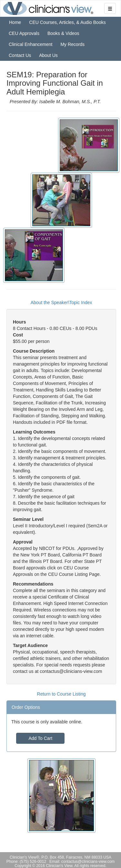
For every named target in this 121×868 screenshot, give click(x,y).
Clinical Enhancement (30, 44)
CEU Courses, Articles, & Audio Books (67, 22)
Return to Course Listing (61, 694)
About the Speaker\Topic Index (61, 302)
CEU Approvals (24, 33)
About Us (48, 55)
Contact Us (20, 55)
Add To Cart (40, 738)
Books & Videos (63, 33)
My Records (72, 44)
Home (15, 22)
